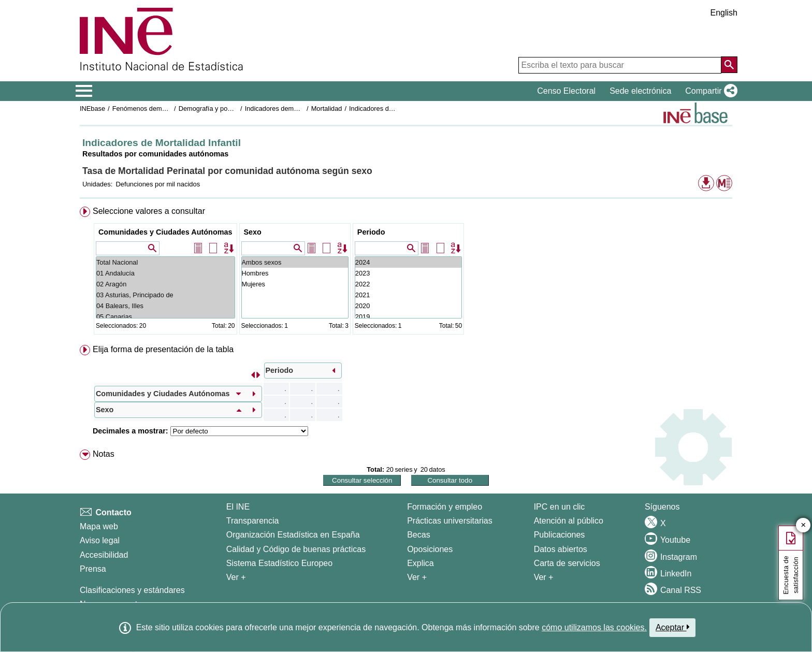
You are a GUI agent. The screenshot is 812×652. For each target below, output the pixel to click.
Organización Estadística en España (293, 535)
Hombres (295, 273)
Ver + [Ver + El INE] (236, 577)
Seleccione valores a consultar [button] (149, 211)
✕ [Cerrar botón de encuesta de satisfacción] (803, 525)
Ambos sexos (295, 262)
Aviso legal (100, 540)
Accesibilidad (104, 555)
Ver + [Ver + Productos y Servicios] (544, 577)
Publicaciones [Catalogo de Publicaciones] (560, 535)
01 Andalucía (165, 273)
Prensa (93, 569)
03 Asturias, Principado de (165, 295)
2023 (408, 273)
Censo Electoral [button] (566, 91)
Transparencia (253, 521)
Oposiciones (430, 549)
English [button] (724, 13)
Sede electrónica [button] (640, 91)
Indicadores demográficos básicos (295, 108)
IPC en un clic (560, 507)
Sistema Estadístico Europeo (279, 563)
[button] (709, 91)
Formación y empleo (445, 507)
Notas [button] (104, 454)
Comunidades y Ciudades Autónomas (165, 232)
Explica (421, 563)
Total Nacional (165, 262)
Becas (418, 535)
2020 (408, 306)
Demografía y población (214, 108)
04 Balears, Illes (165, 306)
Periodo (371, 232)
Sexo (253, 232)
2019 (408, 317)
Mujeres (295, 284)
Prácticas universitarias (450, 521)
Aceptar (672, 627)
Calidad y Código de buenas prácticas (296, 549)
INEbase (92, 108)
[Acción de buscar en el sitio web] (729, 65)
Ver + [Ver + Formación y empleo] (417, 577)
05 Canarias (165, 317)
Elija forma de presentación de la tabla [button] (163, 349)
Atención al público (569, 521)
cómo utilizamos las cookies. (594, 627)
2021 (408, 295)
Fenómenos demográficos (151, 108)
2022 (408, 284)
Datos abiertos (561, 549)
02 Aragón (165, 284)
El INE (238, 507)
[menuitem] (406, 273)
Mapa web (99, 526)
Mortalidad (327, 108)
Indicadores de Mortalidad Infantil (398, 108)
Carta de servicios (567, 563)
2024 (408, 262)
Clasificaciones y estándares (132, 590)
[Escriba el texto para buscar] (620, 65)
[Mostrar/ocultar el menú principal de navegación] (84, 91)
